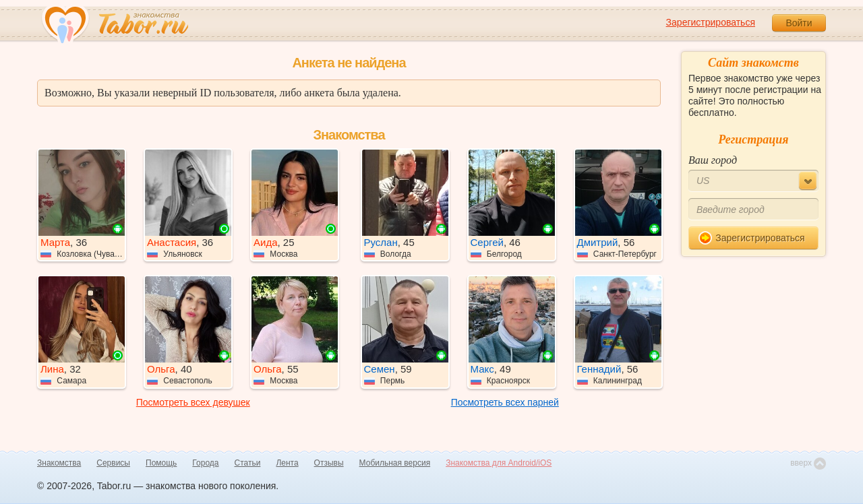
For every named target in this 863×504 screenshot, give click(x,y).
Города (205, 463)
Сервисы (113, 463)
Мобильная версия (395, 463)
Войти (799, 23)
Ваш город (713, 160)
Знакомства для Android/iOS (499, 463)
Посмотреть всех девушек (193, 402)
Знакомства (59, 463)
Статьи (248, 463)
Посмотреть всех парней (505, 402)
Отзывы (329, 463)
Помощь (161, 463)
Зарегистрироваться (711, 22)
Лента (287, 463)
